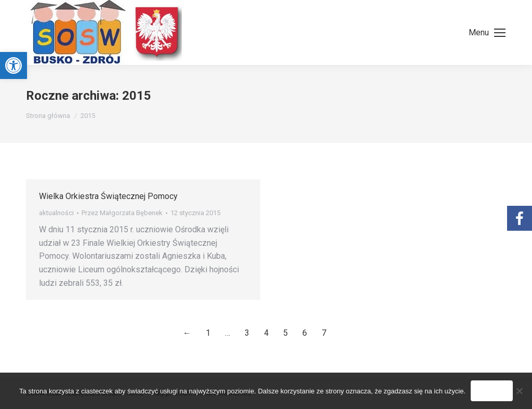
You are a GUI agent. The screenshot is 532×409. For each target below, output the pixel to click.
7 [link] (324, 333)
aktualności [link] (56, 213)
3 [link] (247, 333)
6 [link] (305, 333)
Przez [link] (122, 213)
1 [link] (208, 333)
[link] (14, 65)
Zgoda (492, 391)
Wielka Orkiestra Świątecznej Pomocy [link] (108, 196)
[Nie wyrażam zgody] (519, 391)
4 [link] (266, 333)
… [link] (228, 333)
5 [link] (285, 333)
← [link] (187, 333)
